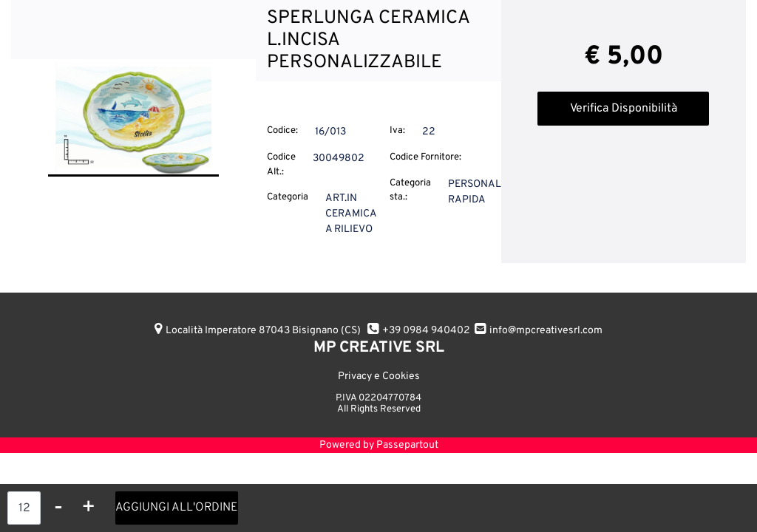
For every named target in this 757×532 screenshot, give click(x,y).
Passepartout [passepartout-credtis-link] (407, 445)
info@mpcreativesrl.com (546, 331)
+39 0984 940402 (426, 331)
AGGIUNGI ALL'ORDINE (177, 508)
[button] (133, 119)
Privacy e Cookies (379, 376)
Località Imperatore (263, 331)
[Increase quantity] (88, 508)
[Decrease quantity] (58, 508)
